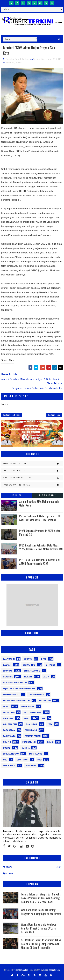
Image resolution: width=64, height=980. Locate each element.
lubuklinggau (11, 754)
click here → (20, 841)
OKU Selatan (10, 724)
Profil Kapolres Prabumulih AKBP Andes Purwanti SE (40, 533)
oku (5, 760)
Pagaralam (9, 730)
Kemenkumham (37, 694)
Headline (8, 677)
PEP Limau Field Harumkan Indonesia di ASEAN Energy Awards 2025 (40, 562)
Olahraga (31, 724)
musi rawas (36, 754)
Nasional (8, 718)
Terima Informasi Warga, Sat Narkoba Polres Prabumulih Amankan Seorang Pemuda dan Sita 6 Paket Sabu (41, 898)
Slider (10, 874)
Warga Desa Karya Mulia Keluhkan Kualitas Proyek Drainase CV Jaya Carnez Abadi (39, 928)
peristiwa (31, 766)
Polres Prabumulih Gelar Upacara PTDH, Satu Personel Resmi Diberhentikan (40, 518)
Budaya (28, 659)
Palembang (31, 730)
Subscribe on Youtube (33, 478)
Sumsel (26, 748)
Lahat (6, 706)
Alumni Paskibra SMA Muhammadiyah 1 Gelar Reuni (40, 503)
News (19, 63)
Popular (17, 495)
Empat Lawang (32, 671)
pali (40, 760)
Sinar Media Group (52, 970)
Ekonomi (10, 63)
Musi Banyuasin (33, 712)
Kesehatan (45, 700)
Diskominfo (29, 665)
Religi (50, 742)
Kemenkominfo (11, 694)
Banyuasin (9, 659)
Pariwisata (9, 736)
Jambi (46, 677)
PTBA (50, 724)
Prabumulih (29, 742)
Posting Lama (54, 415)
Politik (7, 742)
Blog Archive (47, 495)
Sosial (7, 748)
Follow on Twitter (33, 464)
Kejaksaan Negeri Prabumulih (19, 689)
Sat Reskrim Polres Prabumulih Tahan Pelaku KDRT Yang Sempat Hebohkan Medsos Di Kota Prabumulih (41, 944)
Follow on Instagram (33, 485)
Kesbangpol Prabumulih (16, 700)
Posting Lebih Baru (12, 415)
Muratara (9, 712)
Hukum (28, 677)
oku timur (22, 760)
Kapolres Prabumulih (15, 683)
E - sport (50, 665)
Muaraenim (28, 706)
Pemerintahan (33, 736)
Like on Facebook (33, 471)
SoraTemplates (22, 970)
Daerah (7, 665)
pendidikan (9, 766)
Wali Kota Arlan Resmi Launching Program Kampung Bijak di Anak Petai (41, 912)
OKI (44, 718)
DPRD (44, 659)
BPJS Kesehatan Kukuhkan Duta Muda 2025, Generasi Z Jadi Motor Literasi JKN (41, 547)
